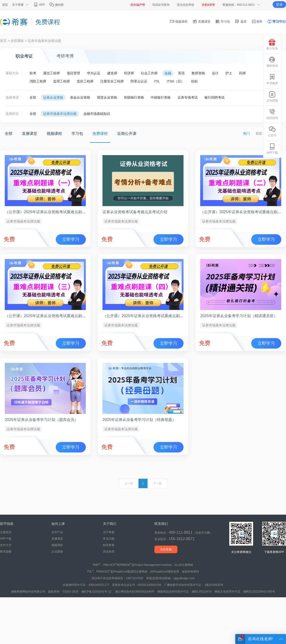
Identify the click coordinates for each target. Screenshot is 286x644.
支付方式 (6, 545)
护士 (229, 73)
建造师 (112, 73)
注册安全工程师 (112, 81)
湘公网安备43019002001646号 (135, 592)
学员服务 (272, 79)
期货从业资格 (107, 97)
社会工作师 (149, 73)
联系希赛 (109, 545)
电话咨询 (272, 114)
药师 (242, 73)
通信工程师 (51, 73)
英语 (181, 73)
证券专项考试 (188, 97)
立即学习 (71, 239)
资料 (257, 22)
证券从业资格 (53, 97)
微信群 (56, 5)
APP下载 (6, 539)
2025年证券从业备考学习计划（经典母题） (139, 420)
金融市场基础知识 (97, 114)
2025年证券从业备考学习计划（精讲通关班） (239, 316)
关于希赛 (109, 532)
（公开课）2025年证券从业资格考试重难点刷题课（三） (53, 316)
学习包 (223, 22)
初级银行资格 (134, 97)
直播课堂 (201, 22)
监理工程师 (61, 81)
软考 (33, 73)
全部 (33, 97)
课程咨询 (272, 62)
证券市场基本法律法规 (44, 41)
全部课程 (17, 41)
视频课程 (179, 22)
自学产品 (57, 532)
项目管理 (73, 73)
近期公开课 (127, 134)
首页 (5, 5)
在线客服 (166, 549)
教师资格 (198, 73)
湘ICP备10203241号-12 (97, 592)
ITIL (157, 81)
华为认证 (94, 73)
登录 (279, 5)
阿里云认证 (139, 81)
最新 (259, 133)
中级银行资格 (161, 97)
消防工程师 (38, 81)
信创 (194, 81)
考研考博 (65, 56)
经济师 (129, 73)
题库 (241, 22)
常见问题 (109, 539)
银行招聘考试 (214, 97)
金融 (168, 73)
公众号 (272, 131)
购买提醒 (6, 552)
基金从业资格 (80, 97)
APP (39, 5)
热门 (246, 133)
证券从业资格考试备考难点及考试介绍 (135, 212)
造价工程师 (85, 81)
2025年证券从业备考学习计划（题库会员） (41, 420)
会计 (215, 73)
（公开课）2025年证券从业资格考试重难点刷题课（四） (151, 316)
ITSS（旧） (175, 81)
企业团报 (57, 552)
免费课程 (100, 134)
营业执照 (109, 552)
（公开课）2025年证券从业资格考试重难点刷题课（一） (53, 212)
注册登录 (6, 532)
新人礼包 (272, 44)
